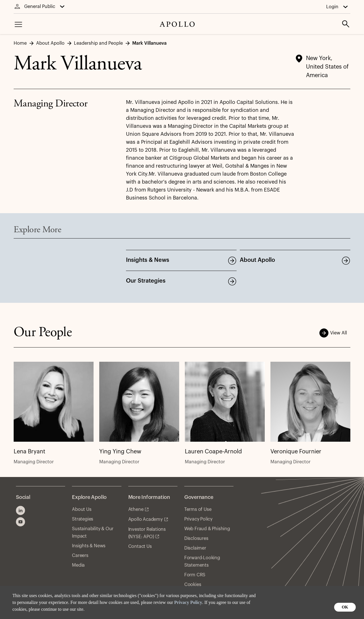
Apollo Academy (145, 519)
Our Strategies (146, 281)
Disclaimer (195, 548)
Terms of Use (198, 509)
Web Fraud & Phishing (207, 529)
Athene (136, 509)
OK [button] (345, 607)
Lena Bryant (29, 452)
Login (332, 7)
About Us (82, 509)
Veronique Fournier (296, 452)
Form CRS (195, 575)
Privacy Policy (188, 602)
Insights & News (148, 260)
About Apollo (257, 260)
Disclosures (196, 538)
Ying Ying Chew (120, 452)
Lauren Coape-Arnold (213, 452)
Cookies (193, 585)
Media (78, 565)
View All (335, 333)
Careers (80, 556)
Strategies (83, 519)
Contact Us (140, 546)
